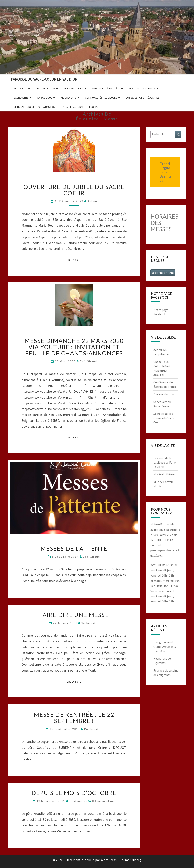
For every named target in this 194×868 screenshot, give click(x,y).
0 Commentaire (104, 801)
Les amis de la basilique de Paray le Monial (165, 462)
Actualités (20, 89)
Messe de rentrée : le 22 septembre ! (74, 718)
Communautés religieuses (101, 98)
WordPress (109, 860)
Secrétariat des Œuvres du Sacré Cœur (164, 418)
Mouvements (68, 98)
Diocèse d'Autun (164, 394)
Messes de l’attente (74, 548)
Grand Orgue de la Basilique (165, 172)
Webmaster (90, 623)
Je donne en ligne (163, 273)
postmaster (93, 729)
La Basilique (45, 98)
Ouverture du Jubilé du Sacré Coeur (74, 190)
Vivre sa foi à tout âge (106, 89)
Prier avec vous (73, 89)
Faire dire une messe (74, 615)
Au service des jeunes (142, 89)
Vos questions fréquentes (143, 98)
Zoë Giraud (88, 361)
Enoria (93, 107)
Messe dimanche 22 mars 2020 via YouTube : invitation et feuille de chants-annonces (74, 347)
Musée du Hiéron (164, 474)
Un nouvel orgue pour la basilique (35, 107)
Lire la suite (75, 260)
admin (92, 201)
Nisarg (137, 860)
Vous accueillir (45, 89)
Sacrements (21, 98)
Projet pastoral (73, 107)
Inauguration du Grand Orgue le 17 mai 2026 (165, 647)
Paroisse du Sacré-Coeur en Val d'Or (44, 79)
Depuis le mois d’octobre (74, 793)
